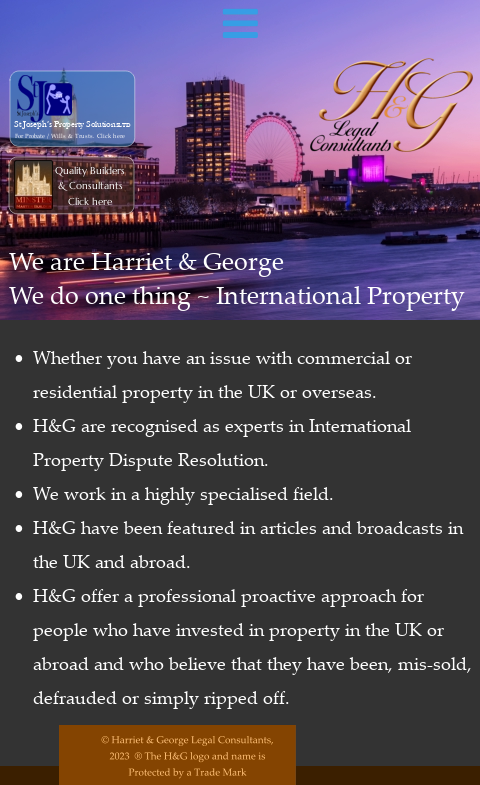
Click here (90, 201)
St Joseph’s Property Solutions (67, 124)
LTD (124, 125)
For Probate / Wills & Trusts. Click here (70, 137)
